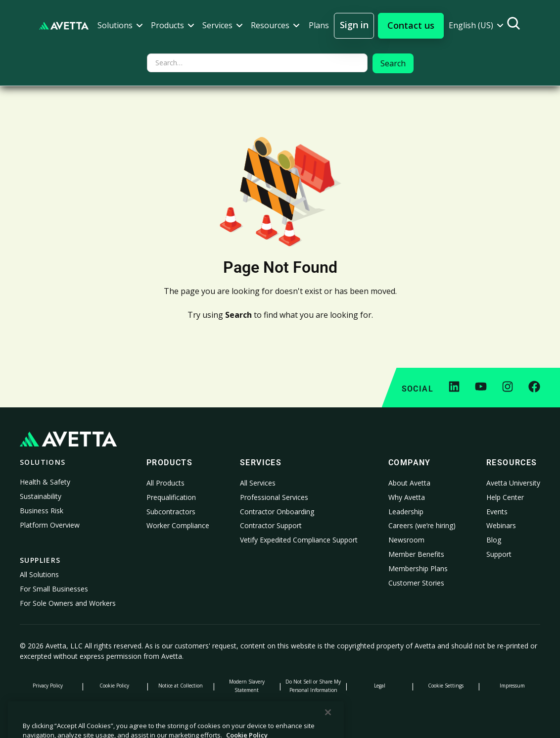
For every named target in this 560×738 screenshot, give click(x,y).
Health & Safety (45, 482)
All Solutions (39, 574)
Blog (494, 540)
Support (499, 554)
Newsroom (406, 540)
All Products (165, 483)
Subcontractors (171, 512)
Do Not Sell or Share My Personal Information (313, 686)
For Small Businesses (54, 589)
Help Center (505, 497)
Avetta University (513, 483)
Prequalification (171, 497)
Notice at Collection (181, 686)
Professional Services (274, 497)
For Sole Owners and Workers (68, 603)
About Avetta (409, 483)
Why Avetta (407, 497)
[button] (120, 25)
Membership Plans (418, 568)
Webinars (501, 525)
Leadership (406, 512)
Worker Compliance (178, 525)
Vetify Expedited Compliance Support (299, 540)
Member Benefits (416, 554)
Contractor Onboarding (277, 512)
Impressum (512, 686)
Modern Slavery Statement (247, 686)
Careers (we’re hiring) (422, 525)
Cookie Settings (446, 686)
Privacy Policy (48, 686)
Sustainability (41, 496)
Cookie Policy (114, 686)
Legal (380, 686)
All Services (258, 483)
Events (497, 512)
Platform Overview (50, 525)
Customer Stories (416, 583)
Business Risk (42, 511)
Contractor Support (271, 525)
